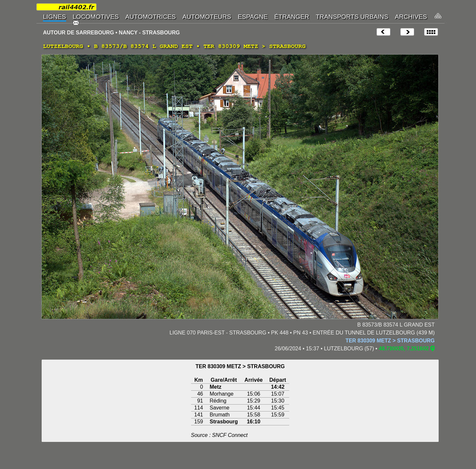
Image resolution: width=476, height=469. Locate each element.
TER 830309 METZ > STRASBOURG (390, 341)
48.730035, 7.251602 (404, 349)
